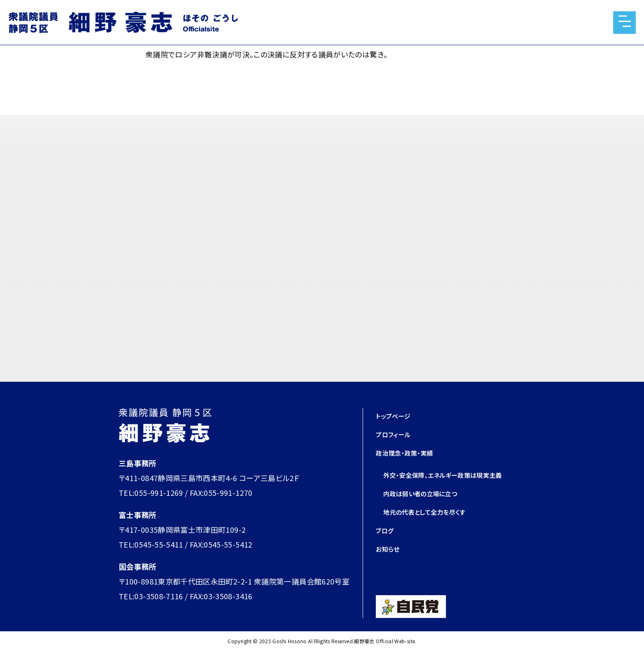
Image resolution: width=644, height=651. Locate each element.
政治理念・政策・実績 (410, 452)
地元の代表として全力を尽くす (433, 511)
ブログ (386, 530)
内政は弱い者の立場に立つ (428, 493)
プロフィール (397, 434)
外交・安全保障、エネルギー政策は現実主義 (454, 474)
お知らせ (390, 548)
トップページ (396, 415)
